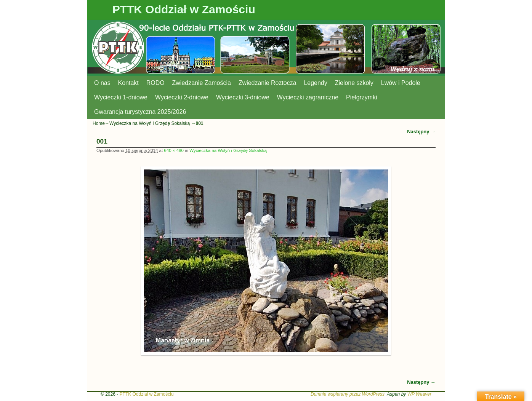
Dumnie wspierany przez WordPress (348, 394)
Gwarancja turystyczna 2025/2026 (140, 112)
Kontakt (128, 83)
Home (99, 123)
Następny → (421, 132)
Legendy (316, 83)
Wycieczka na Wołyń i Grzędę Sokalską (150, 123)
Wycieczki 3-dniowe (243, 97)
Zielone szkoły (354, 83)
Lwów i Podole (401, 83)
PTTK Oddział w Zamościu (184, 9)
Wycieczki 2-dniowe (182, 97)
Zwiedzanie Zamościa (202, 83)
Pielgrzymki (362, 97)
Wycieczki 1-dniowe (121, 97)
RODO (155, 83)
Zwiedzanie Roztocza (268, 83)
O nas (102, 83)
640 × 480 (174, 150)
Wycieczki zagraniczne (308, 97)
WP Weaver (419, 394)
